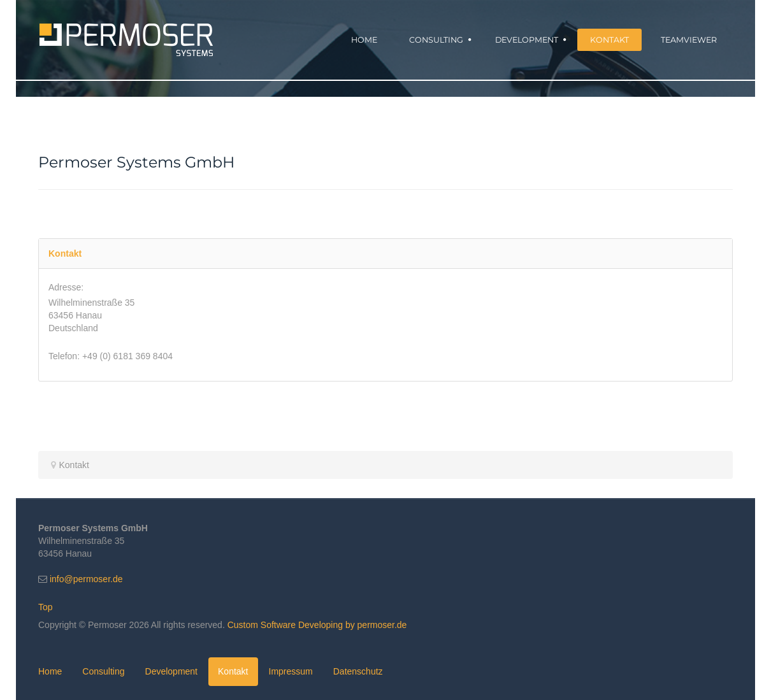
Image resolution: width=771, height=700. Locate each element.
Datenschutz (358, 671)
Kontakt (233, 671)
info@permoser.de (86, 579)
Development (172, 671)
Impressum (291, 671)
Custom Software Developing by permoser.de (317, 625)
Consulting (103, 671)
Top (46, 607)
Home (50, 671)
